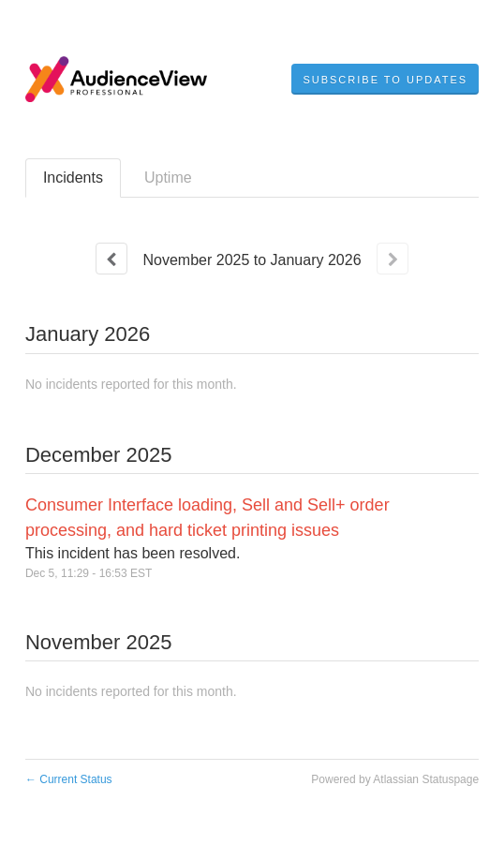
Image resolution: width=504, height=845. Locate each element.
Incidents (73, 178)
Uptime (168, 178)
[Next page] (393, 259)
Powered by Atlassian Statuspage (395, 779)
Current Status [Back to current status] (69, 779)
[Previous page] (111, 259)
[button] (385, 80)
